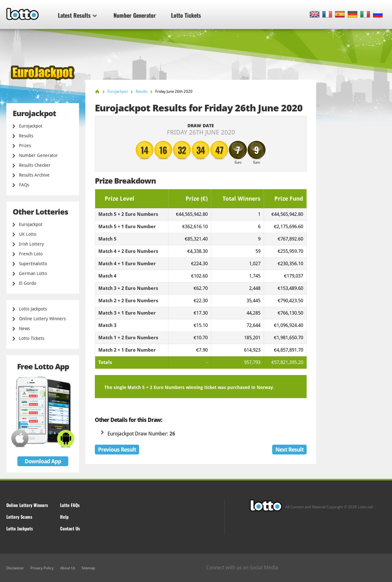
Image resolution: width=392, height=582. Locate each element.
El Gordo (28, 283)
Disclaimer (15, 568)
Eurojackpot (31, 126)
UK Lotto (28, 234)
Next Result (289, 450)
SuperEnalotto (33, 264)
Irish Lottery (31, 244)
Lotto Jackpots (33, 309)
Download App (43, 461)
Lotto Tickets (186, 15)
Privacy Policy (42, 568)
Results (26, 136)
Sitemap (88, 568)
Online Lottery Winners (42, 319)
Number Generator (135, 15)
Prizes (25, 146)
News (24, 329)
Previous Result (117, 450)
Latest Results (77, 15)
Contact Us (70, 528)
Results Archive (34, 175)
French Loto (31, 254)
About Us (68, 568)
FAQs (24, 185)
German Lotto (33, 273)
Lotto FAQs (70, 505)
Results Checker (35, 165)
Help (64, 517)
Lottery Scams (19, 517)
